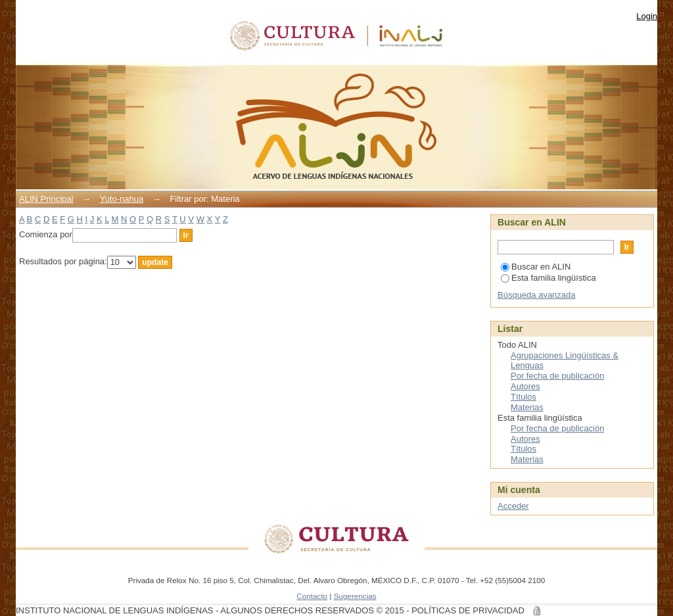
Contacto (312, 596)
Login (647, 16)
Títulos (523, 397)
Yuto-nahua (122, 199)
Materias (527, 407)
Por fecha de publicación (557, 376)
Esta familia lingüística (548, 278)
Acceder (513, 506)
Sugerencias (355, 596)
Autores (525, 386)
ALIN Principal (46, 199)
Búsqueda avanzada (537, 295)
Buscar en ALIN (536, 267)
